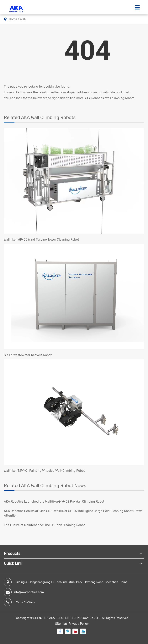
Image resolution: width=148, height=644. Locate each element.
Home (13, 19)
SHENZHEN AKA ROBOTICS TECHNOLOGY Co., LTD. (67, 618)
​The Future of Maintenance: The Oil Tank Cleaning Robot (44, 525)
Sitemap (61, 624)
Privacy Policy (79, 624)
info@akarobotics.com (24, 592)
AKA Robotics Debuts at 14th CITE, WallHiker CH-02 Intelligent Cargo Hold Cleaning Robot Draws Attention (73, 513)
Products (12, 554)
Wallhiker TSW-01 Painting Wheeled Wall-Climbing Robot (44, 471)
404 (23, 19)
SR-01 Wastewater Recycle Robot (28, 355)
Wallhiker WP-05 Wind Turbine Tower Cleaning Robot (41, 240)
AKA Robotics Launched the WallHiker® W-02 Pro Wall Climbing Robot (54, 502)
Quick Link (13, 563)
